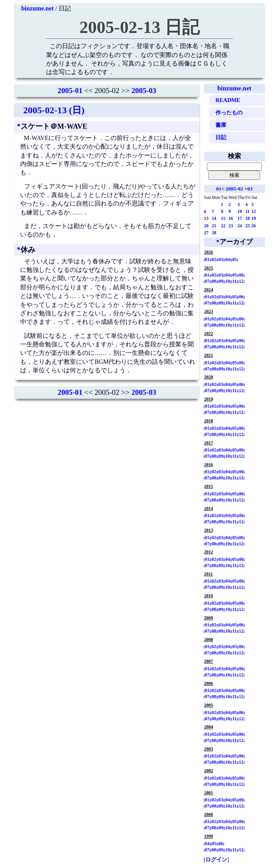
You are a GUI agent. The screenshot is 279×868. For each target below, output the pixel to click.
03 (250, 189)
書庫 (221, 125)
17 (240, 218)
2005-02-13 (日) (54, 110)
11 (247, 211)
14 (214, 218)
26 (254, 226)
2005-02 (234, 189)
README (228, 100)
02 (214, 259)
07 (207, 281)
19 (254, 218)
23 (231, 226)
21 (214, 226)
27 (207, 233)
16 (231, 218)
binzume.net (38, 8)
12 (254, 211)
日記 (221, 137)
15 (223, 218)
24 (240, 226)
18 (248, 218)
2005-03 (144, 91)
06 (241, 275)
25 (248, 226)
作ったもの (229, 112)
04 (228, 259)
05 (234, 259)
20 (207, 226)
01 (219, 189)
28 (214, 233)
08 (214, 281)
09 (221, 281)
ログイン (216, 859)
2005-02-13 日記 (139, 27)
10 (240, 211)
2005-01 (70, 91)
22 (223, 226)
